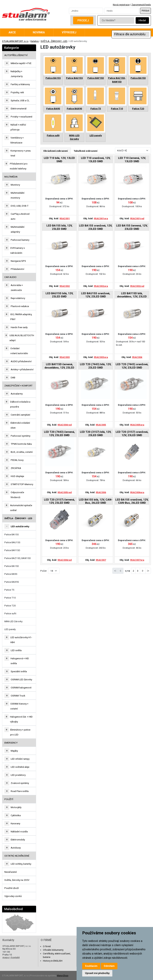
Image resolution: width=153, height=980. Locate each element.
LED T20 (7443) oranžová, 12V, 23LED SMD (132, 366)
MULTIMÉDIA (11, 177)
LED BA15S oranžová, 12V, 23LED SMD (96, 227)
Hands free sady (19, 327)
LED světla (16, 650)
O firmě (47, 946)
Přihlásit (145, 11)
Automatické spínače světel (21, 508)
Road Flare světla (20, 791)
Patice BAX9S (12, 582)
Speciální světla (19, 671)
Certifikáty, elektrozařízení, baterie (57, 955)
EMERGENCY (11, 743)
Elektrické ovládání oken (20, 425)
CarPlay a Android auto (20, 216)
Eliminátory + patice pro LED (20, 732)
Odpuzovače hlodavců (17, 495)
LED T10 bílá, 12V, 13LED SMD (59, 160)
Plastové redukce (20, 306)
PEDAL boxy (17, 460)
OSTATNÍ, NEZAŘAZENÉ (17, 856)
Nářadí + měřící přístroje (18, 127)
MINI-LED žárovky (13, 621)
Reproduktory (18, 298)
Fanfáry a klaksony (20, 84)
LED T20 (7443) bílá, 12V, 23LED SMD (96, 366)
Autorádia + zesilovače (17, 288)
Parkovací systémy (21, 436)
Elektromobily (18, 840)
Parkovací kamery (20, 240)
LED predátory (18, 775)
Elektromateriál (19, 108)
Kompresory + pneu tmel (21, 153)
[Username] (86, 11)
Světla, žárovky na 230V (17, 880)
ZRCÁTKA (16, 468)
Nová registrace (121, 5)
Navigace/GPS (18, 261)
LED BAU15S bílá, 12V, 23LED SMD (59, 295)
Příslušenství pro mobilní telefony (19, 166)
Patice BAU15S (12, 542)
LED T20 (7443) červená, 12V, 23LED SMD (59, 433)
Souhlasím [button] (91, 966)
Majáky (14, 751)
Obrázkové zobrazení (56, 151)
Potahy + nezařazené (21, 117)
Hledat (142, 20)
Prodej (83, 20)
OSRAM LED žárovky (21, 679)
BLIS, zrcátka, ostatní (22, 452)
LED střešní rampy (20, 759)
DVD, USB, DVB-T (20, 206)
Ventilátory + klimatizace (17, 140)
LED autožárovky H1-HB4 (21, 640)
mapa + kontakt (11, 957)
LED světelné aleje (20, 767)
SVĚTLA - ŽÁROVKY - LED (54, 41)
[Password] (122, 11)
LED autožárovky (20, 526)
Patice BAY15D (12, 550)
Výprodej (69, 32)
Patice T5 (9, 590)
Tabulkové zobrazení (86, 151)
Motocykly (16, 807)
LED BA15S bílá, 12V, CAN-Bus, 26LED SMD (96, 501)
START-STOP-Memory (22, 484)
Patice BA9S (11, 574)
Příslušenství (17, 269)
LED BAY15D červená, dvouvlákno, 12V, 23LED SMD (59, 366)
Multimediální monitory (18, 195)
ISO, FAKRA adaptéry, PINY (21, 317)
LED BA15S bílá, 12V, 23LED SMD (59, 227)
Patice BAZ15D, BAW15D (18, 558)
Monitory (15, 185)
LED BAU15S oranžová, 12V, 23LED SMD (96, 295)
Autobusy (16, 848)
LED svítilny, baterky (21, 864)
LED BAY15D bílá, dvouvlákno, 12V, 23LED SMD (132, 295)
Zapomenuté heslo (141, 5)
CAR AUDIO (10, 277)
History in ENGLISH (53, 961)
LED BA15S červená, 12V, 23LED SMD (132, 227)
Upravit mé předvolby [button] (97, 973)
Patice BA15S (12, 534)
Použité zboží (12, 888)
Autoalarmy (17, 394)
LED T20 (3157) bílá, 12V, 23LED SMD (96, 433)
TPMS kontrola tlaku (21, 444)
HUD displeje (17, 476)
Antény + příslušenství (22, 369)
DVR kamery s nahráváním (18, 250)
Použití (9, 799)
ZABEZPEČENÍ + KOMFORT (18, 386)
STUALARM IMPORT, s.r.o (15, 41)
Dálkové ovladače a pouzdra (20, 404)
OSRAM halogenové (21, 688)
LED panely (10, 629)
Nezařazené (11, 872)
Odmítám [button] (109, 966)
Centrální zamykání (20, 415)
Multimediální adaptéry (18, 229)
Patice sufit (10, 613)
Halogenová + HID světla (20, 661)
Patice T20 (10, 606)
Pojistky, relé (17, 92)
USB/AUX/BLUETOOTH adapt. (22, 338)
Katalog (35, 41)
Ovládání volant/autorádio (19, 351)
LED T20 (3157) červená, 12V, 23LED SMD (59, 501)
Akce (12, 32)
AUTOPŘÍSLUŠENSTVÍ (16, 55)
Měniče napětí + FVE (21, 63)
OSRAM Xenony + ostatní (19, 706)
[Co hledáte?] (117, 20)
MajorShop (63, 975)
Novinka (39, 32)
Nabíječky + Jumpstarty (17, 74)
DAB (13, 377)
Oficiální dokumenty (53, 950)
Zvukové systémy (20, 783)
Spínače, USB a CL (20, 100)
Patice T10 (10, 598)
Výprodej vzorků (13, 896)
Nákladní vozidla (19, 831)
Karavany (15, 823)
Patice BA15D (12, 566)
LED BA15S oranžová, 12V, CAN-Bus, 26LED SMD (132, 501)
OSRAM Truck (18, 696)
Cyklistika (16, 815)
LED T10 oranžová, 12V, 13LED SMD (96, 160)
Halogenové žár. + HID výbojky (21, 719)
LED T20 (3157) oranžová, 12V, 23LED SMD (132, 433)
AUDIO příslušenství (21, 361)
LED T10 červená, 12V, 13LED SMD (132, 160)
